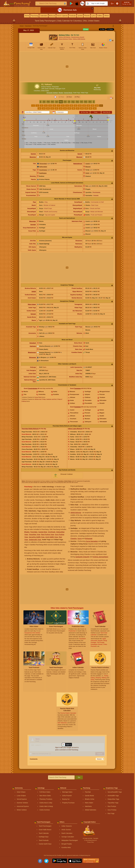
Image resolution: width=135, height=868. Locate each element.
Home (27, 16)
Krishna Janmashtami (100, 557)
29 (86, 108)
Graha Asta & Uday (46, 803)
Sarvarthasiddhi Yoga (115, 792)
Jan (44, 102)
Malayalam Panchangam (70, 840)
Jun (65, 102)
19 (44, 108)
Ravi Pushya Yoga (48, 534)
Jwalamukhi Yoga (35, 540)
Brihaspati (89, 538)
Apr (57, 102)
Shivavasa (32, 357)
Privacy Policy (90, 842)
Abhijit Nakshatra (91, 810)
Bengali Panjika (67, 844)
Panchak (88, 792)
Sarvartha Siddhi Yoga (37, 537)
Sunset (80, 154)
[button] (97, 4)
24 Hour (69, 97)
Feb (48, 102)
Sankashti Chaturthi (82, 557)
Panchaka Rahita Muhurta (30, 429)
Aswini (88, 164)
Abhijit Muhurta (76, 513)
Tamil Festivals (44, 840)
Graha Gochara (45, 810)
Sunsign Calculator (68, 837)
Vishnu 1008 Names (79, 39)
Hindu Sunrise (66, 830)
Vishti (87, 173)
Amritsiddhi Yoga (113, 796)
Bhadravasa (32, 352)
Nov (86, 102)
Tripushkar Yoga (34, 534)
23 (61, 108)
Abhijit (34, 291)
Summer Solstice (22, 803)
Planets (87, 16)
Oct (82, 102)
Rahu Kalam (32, 304)
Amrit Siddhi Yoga (52, 537)
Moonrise (33, 157)
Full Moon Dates (45, 792)
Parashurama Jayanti (78, 37)
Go (79, 777)
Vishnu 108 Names (65, 37)
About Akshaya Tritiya (65, 39)
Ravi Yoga (111, 813)
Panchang (34, 16)
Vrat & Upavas (62, 16)
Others (107, 16)
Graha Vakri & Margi (46, 806)
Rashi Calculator (67, 833)
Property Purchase (68, 803)
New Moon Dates (45, 796)
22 (56, 108)
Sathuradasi (43, 167)
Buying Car (66, 799)
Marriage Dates (67, 792)
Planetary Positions (46, 799)
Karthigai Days (44, 837)
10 (71, 106)
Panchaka (34, 532)
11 (76, 106)
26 (73, 108)
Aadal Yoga (77, 93)
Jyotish (80, 16)
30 (90, 108)
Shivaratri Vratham (52, 93)
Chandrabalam (33, 388)
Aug (73, 102)
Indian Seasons (67, 826)
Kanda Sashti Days (45, 844)
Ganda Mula (43, 532)
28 (82, 108)
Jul (69, 102)
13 (84, 106)
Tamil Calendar (44, 833)
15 (93, 106)
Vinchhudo (52, 532)
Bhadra (61, 93)
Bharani (88, 167)
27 (78, 108)
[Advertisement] (67, 67)
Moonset (79, 157)
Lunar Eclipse (21, 796)
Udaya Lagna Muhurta (75, 429)
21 (52, 108)
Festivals (72, 16)
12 (80, 106)
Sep (77, 102)
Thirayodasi (43, 164)
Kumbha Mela (66, 847)
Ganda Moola (68, 93)
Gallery (100, 16)
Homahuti (33, 343)
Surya (80, 538)
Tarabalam (77, 388)
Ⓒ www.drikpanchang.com (90, 840)
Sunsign (33, 224)
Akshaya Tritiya (64, 35)
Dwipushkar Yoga (113, 799)
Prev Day (84, 112)
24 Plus (77, 97)
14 (88, 106)
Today (96, 112)
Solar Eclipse (21, 792)
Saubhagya (43, 173)
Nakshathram (78, 164)
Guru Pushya (112, 810)
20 (48, 108)
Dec (90, 102)
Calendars (44, 16)
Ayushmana (43, 170)
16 (97, 106)
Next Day (107, 112)
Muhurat (52, 16)
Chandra (74, 538)
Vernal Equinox (22, 799)
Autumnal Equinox (23, 806)
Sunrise (33, 154)
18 (39, 108)
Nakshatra (88, 806)
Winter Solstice (22, 810)
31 (95, 108)
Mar (52, 102)
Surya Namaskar (92, 541)
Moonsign (33, 221)
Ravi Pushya (112, 806)
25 (69, 108)
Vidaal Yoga (84, 93)
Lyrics (93, 16)
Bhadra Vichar (90, 799)
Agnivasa (33, 346)
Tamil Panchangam (45, 826)
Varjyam (33, 314)
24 (65, 108)
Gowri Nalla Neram (45, 830)
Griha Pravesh (67, 796)
